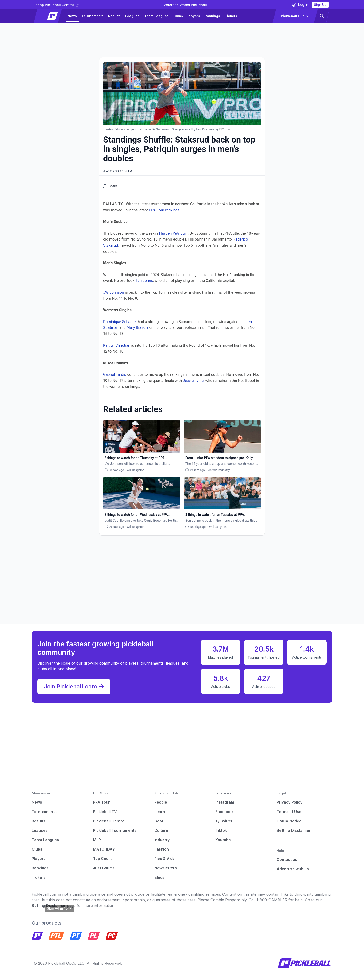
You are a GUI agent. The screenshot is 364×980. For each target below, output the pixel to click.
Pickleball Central (109, 821)
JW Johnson (114, 292)
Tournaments (93, 16)
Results (114, 16)
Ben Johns (144, 281)
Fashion (162, 849)
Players (194, 16)
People (161, 802)
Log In (300, 5)
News (72, 16)
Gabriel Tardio (115, 375)
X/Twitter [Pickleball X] (224, 821)
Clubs (178, 16)
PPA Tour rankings (164, 210)
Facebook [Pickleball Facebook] (225, 812)
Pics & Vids (165, 859)
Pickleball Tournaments (115, 830)
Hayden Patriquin (174, 233)
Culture (161, 830)
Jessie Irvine (193, 381)
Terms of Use (289, 812)
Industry (162, 840)
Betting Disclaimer (294, 830)
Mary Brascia (137, 328)
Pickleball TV (105, 812)
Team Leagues (156, 16)
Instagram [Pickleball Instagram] (225, 802)
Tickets (231, 16)
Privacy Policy (290, 802)
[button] (50, 16)
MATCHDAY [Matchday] (104, 849)
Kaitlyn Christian (117, 345)
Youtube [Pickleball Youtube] (223, 840)
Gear (159, 821)
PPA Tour (101, 802)
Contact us (287, 859)
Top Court (102, 859)
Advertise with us (293, 869)
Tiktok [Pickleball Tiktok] (221, 830)
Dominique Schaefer (120, 322)
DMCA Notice (289, 821)
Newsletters (166, 868)
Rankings (212, 16)
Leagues (132, 16)
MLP (97, 840)
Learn (160, 812)
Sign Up (320, 5)
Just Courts (104, 868)
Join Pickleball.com (74, 687)
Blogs (159, 877)
